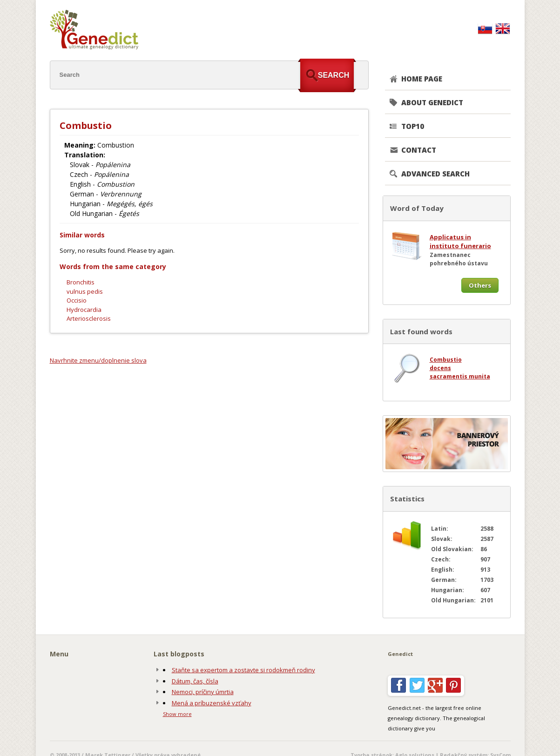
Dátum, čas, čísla (195, 681)
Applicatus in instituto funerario (460, 242)
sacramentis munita (460, 376)
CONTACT (419, 150)
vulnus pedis (85, 291)
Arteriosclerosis (89, 318)
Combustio (446, 360)
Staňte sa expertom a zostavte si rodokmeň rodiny (243, 670)
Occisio (77, 300)
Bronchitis (81, 282)
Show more (177, 714)
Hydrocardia (84, 310)
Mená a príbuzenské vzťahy (212, 703)
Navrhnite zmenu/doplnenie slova (98, 360)
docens (440, 368)
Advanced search (435, 174)
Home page (422, 79)
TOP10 (413, 126)
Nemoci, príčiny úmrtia (203, 692)
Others (480, 285)
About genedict (432, 102)
